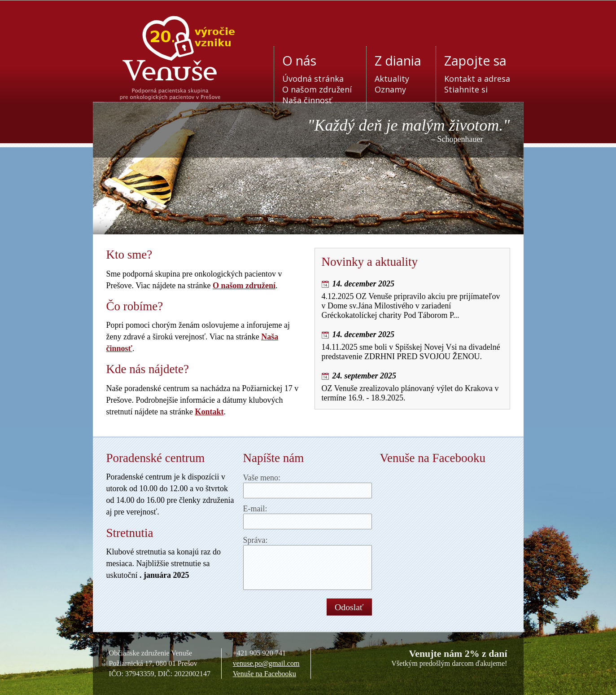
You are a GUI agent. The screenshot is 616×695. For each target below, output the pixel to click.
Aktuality (392, 79)
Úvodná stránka (313, 79)
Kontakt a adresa (477, 79)
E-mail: (255, 509)
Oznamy (390, 89)
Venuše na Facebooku (264, 674)
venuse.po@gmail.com (266, 664)
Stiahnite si (466, 89)
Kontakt (209, 412)
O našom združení (317, 89)
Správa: (256, 540)
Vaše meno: (262, 478)
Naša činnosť (307, 100)
